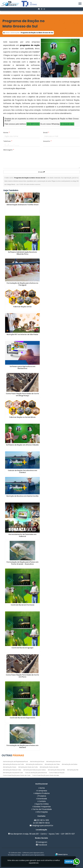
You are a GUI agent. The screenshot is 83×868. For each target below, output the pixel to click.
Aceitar (69, 862)
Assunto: (47, 141)
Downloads (42, 799)
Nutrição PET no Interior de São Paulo (22, 334)
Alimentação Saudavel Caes (13, 773)
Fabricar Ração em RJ (22, 307)
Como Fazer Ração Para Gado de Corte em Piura (22, 676)
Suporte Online (42, 804)
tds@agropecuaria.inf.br (43, 826)
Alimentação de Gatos (70, 764)
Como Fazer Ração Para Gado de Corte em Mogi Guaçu (22, 395)
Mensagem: (9, 150)
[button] (80, 4)
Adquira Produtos (42, 793)
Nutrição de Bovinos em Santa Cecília (22, 496)
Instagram (43, 842)
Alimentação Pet (73, 770)
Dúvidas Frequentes (42, 807)
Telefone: (8, 141)
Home (42, 788)
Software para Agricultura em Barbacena (22, 367)
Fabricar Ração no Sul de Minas (22, 417)
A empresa (42, 791)
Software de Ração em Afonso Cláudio (22, 445)
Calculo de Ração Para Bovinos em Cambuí (22, 471)
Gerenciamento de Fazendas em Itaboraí (22, 535)
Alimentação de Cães (52, 764)
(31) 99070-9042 (43, 823)
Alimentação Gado (10, 767)
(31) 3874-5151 (33, 124)
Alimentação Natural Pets (56, 770)
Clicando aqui (67, 124)
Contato (42, 801)
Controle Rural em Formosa (22, 605)
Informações (42, 812)
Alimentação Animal (53, 762)
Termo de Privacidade (42, 809)
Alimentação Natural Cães (12, 770)
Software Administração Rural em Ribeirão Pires (22, 253)
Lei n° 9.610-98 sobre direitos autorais (28, 184)
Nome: (6, 133)
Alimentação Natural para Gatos (35, 770)
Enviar (42, 172)
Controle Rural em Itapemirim (22, 718)
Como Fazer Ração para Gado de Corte (17, 775)
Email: (46, 133)
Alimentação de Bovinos (34, 764)
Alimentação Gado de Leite (49, 767)
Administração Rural (37, 762)
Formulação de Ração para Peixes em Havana (22, 746)
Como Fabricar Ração (57, 773)
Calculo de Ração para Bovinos (36, 773)
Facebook (43, 845)
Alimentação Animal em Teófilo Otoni (22, 205)
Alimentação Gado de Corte (28, 767)
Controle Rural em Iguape (22, 648)
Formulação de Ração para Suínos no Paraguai (22, 284)
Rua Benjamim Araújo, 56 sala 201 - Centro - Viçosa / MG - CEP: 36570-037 (42, 834)
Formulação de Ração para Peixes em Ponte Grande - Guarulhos (22, 563)
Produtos (42, 796)
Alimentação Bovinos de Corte (13, 764)
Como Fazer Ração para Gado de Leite (46, 775)
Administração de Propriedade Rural (15, 762)
